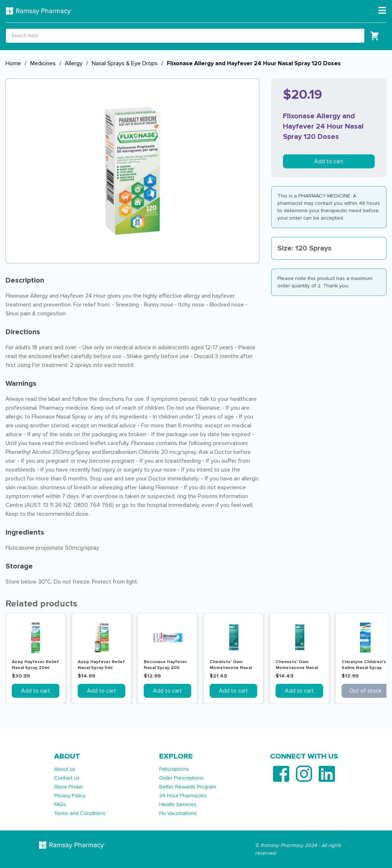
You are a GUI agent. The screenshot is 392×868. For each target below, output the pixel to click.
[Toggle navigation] (382, 11)
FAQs (60, 804)
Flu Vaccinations (178, 813)
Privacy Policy (70, 796)
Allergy (74, 63)
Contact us (67, 778)
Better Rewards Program (188, 787)
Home (13, 63)
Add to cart (329, 161)
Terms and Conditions (80, 813)
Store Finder (69, 787)
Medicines (43, 63)
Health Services (178, 804)
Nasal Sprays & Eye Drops (125, 63)
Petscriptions (174, 769)
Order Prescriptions (181, 778)
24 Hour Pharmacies (183, 796)
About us (65, 769)
